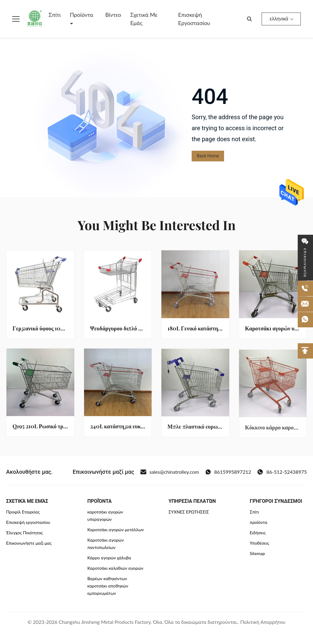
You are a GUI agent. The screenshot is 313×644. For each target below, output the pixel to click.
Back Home (208, 156)
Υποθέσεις (260, 543)
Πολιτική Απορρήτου (263, 622)
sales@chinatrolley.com (170, 472)
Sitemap (257, 553)
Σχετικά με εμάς (144, 19)
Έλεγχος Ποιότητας (24, 533)
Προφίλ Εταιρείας (23, 512)
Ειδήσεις (258, 533)
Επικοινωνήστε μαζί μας (29, 543)
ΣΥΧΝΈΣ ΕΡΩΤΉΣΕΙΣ (189, 512)
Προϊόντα (82, 15)
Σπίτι (55, 15)
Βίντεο (113, 15)
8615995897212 (228, 472)
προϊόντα (259, 522)
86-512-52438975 (282, 472)
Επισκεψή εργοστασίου (194, 19)
